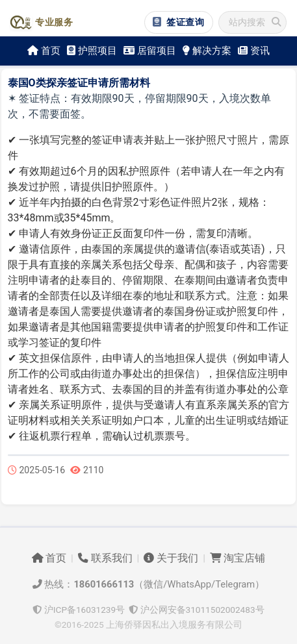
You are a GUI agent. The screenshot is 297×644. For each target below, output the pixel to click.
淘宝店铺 (238, 558)
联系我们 (105, 558)
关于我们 (171, 558)
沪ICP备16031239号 (79, 610)
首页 (44, 51)
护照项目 (92, 51)
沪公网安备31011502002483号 (196, 610)
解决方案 (207, 51)
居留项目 (150, 51)
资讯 (254, 51)
